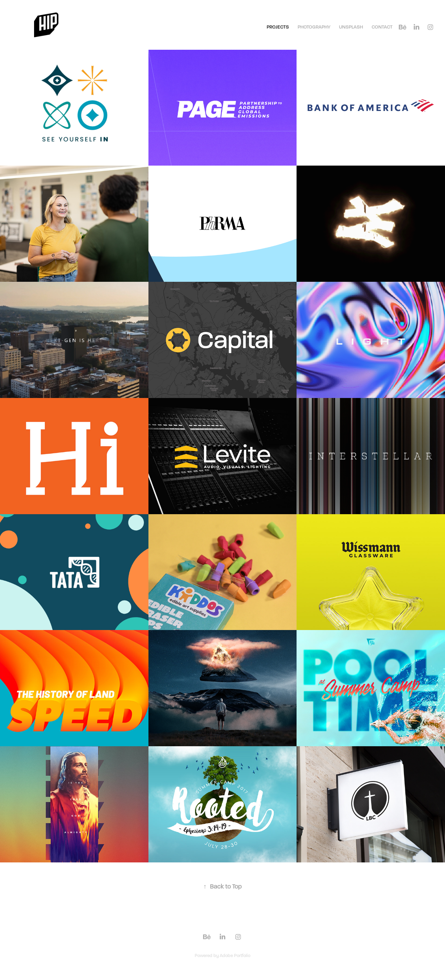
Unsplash (351, 27)
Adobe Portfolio (235, 956)
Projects (278, 27)
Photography (314, 27)
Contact (382, 27)
